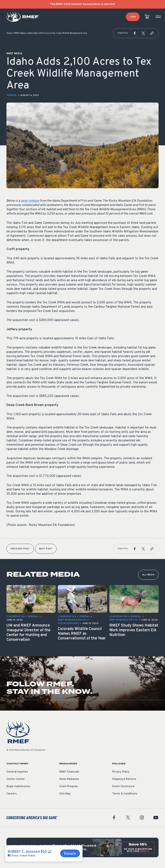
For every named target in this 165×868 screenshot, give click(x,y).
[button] (135, 33)
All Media (148, 575)
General (12, 95)
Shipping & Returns (124, 779)
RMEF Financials (69, 772)
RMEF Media (20, 33)
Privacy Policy (121, 772)
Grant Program (69, 787)
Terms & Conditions (125, 794)
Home (9, 33)
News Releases (69, 779)
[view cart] (147, 17)
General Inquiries (17, 772)
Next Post (46, 549)
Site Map (65, 794)
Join (133, 17)
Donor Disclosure (123, 787)
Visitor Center (16, 779)
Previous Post (20, 549)
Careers (12, 794)
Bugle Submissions (18, 787)
